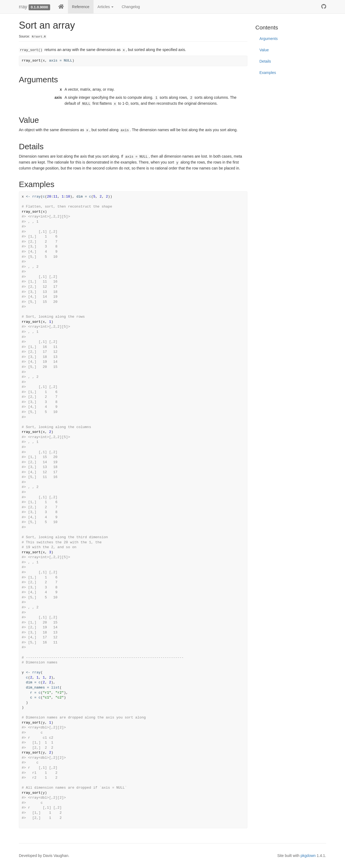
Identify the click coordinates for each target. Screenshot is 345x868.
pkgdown (308, 856)
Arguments (269, 39)
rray (23, 7)
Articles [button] (106, 7)
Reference (81, 7)
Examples (268, 73)
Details (265, 61)
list (55, 688)
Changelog (131, 7)
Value (264, 50)
